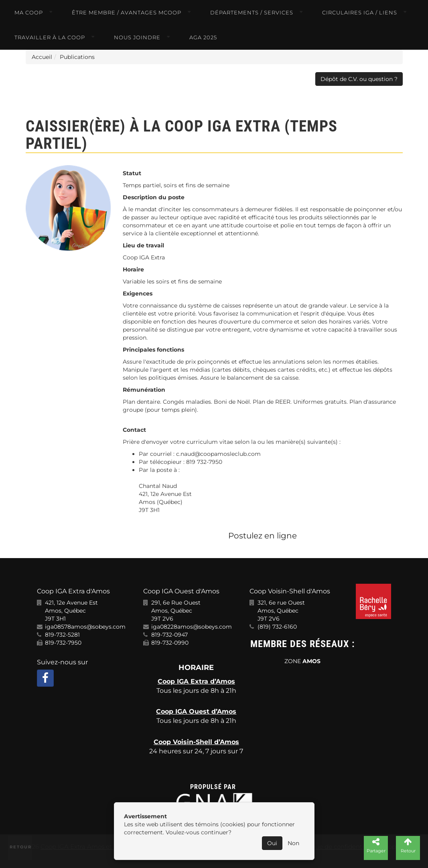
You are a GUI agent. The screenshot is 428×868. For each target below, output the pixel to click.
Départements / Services (252, 12)
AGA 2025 (203, 37)
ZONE (302, 661)
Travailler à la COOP (50, 37)
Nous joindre (137, 37)
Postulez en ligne (263, 536)
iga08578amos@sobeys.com (85, 627)
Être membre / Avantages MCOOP (127, 12)
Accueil (42, 57)
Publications (77, 57)
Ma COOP (29, 12)
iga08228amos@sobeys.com (192, 627)
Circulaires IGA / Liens (360, 12)
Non (293, 843)
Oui (272, 843)
